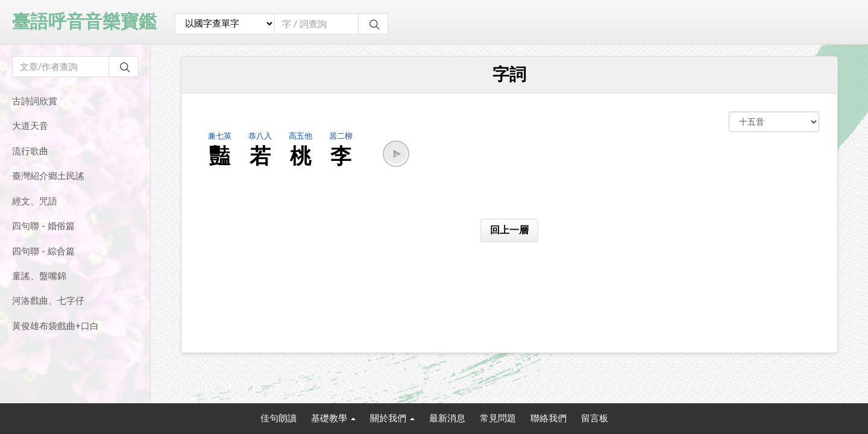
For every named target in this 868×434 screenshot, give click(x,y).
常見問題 (498, 418)
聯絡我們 (549, 418)
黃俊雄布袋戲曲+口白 (55, 326)
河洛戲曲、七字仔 (48, 301)
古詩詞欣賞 (35, 101)
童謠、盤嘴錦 (39, 276)
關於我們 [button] (392, 418)
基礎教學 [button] (333, 418)
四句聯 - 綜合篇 (43, 251)
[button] (396, 154)
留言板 (595, 418)
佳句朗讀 (278, 418)
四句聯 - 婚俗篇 (43, 226)
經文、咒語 (35, 201)
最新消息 (447, 418)
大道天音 (30, 126)
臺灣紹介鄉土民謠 (48, 176)
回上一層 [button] (509, 230)
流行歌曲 (30, 151)
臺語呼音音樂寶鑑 (84, 21)
